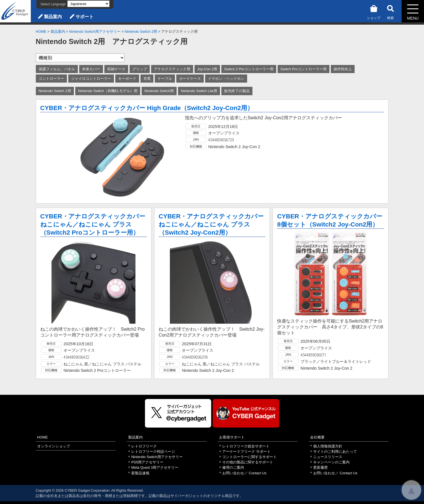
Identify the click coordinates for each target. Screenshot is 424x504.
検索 (390, 11)
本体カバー (91, 69)
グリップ (140, 69)
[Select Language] (88, 4)
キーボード (127, 79)
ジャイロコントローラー (91, 79)
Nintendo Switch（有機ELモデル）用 (108, 91)
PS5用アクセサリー (147, 462)
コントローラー (51, 79)
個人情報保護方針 (328, 446)
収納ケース (116, 69)
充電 (147, 79)
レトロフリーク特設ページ (153, 452)
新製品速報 (140, 473)
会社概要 (317, 437)
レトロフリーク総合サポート (246, 446)
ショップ (374, 11)
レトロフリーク (144, 446)
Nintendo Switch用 (159, 91)
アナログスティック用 (172, 69)
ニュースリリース (328, 457)
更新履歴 (320, 467)
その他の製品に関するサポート (248, 462)
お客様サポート (232, 437)
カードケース (190, 79)
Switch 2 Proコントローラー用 (249, 69)
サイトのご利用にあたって (335, 452)
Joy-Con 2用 (207, 69)
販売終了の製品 (237, 91)
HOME (41, 32)
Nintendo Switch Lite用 (199, 91)
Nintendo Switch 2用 (141, 32)
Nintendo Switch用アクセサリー (95, 32)
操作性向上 (343, 69)
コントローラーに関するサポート (250, 457)
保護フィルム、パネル (57, 69)
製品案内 (53, 17)
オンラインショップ (54, 446)
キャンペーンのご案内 (331, 462)
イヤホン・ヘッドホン (226, 79)
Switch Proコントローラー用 (304, 69)
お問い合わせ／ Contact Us (244, 473)
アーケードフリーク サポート (246, 452)
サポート (85, 17)
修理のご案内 (233, 467)
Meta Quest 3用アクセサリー (155, 467)
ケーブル (165, 79)
